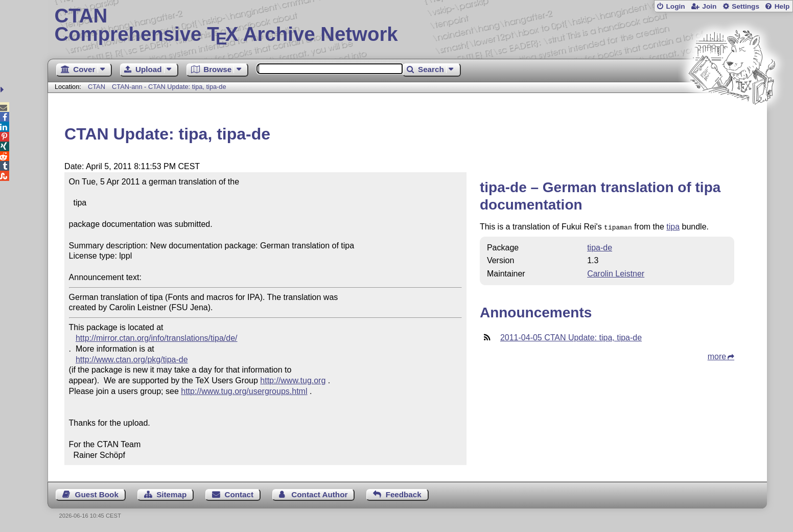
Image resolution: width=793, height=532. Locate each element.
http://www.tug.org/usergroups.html (244, 391)
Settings (745, 6)
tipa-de (600, 247)
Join (709, 6)
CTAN (97, 87)
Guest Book (97, 494)
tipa (673, 227)
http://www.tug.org (293, 380)
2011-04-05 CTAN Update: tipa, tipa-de (571, 337)
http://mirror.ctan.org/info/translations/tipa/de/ (157, 338)
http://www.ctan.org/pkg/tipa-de (132, 360)
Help (782, 6)
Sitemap (171, 494)
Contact (239, 494)
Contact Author (319, 494)
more (717, 355)
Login (675, 6)
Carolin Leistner (616, 273)
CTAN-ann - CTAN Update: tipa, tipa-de (169, 87)
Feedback (404, 494)
